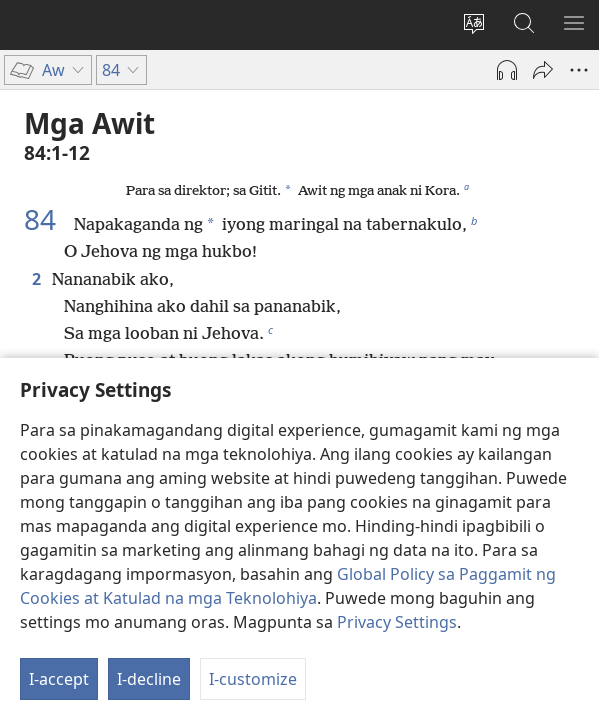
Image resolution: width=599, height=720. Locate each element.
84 (47, 219)
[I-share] (543, 70)
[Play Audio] (507, 70)
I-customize (253, 679)
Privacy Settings (397, 622)
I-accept (59, 679)
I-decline (149, 679)
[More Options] (579, 70)
